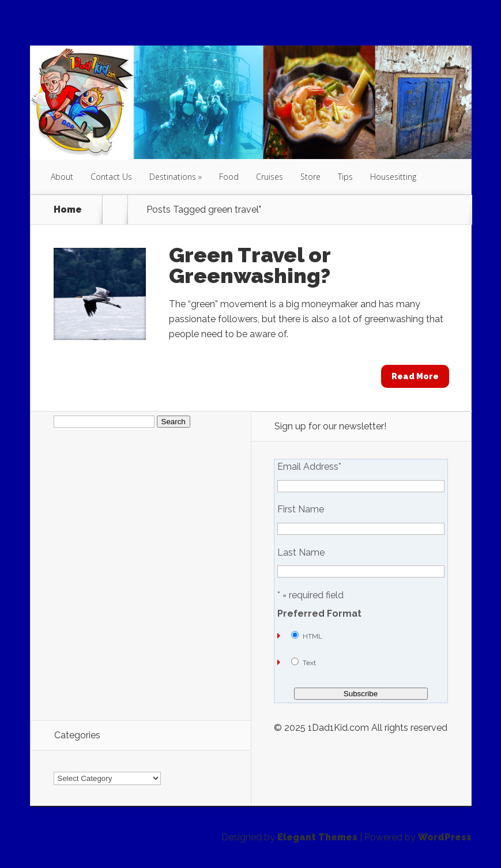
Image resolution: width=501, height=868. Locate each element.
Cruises (270, 177)
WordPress (445, 837)
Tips (345, 177)
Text (309, 663)
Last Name (301, 553)
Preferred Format (319, 614)
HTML (312, 636)
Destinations (173, 177)
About (62, 177)
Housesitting (393, 177)
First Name (301, 510)
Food (229, 177)
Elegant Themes (317, 837)
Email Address (309, 467)
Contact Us (111, 177)
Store (310, 177)
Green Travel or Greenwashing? (250, 265)
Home (68, 210)
